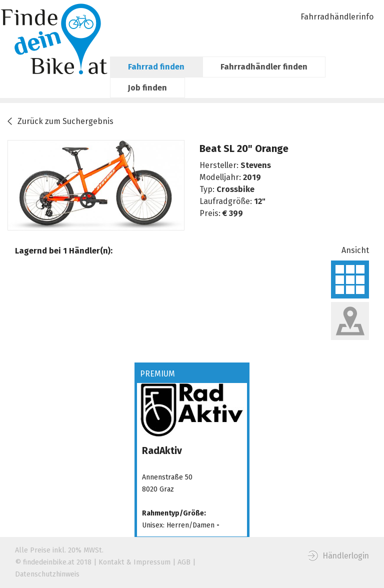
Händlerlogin (346, 556)
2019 (252, 177)
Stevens (256, 165)
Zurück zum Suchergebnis (65, 121)
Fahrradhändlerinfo (337, 17)
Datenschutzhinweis (47, 574)
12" (260, 201)
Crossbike (235, 189)
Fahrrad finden (156, 67)
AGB (184, 562)
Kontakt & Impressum (134, 562)
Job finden (147, 88)
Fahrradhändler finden (264, 67)
